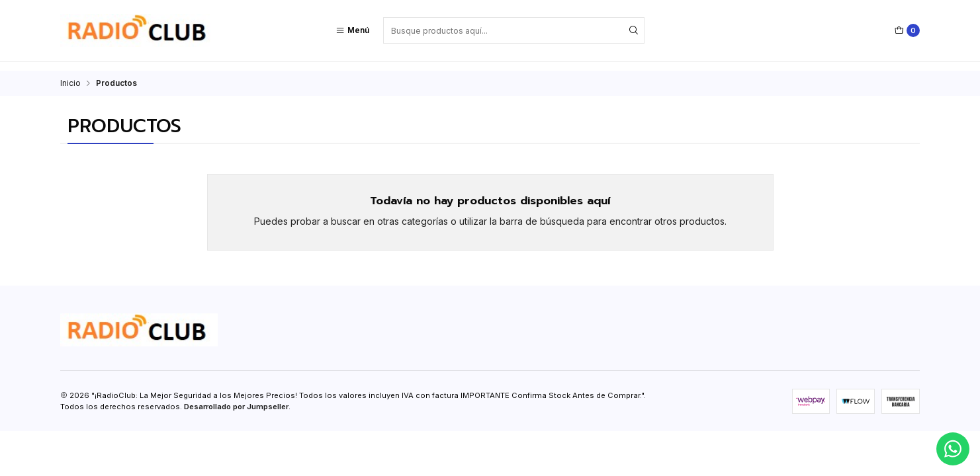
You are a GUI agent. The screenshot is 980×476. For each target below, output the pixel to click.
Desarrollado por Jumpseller (236, 397)
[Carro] (907, 30)
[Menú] (352, 30)
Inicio (70, 74)
